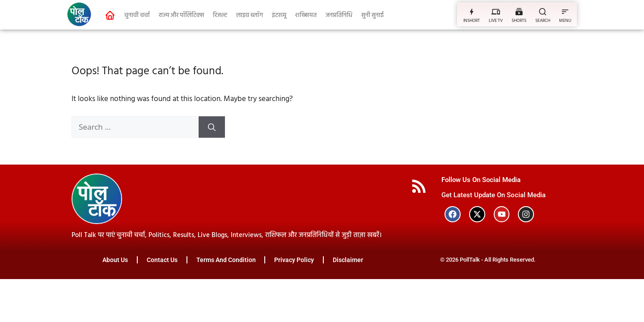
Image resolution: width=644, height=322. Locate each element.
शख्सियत (306, 15)
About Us (115, 260)
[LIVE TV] (496, 11)
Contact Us (162, 260)
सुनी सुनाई (373, 15)
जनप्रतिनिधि (339, 15)
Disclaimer (348, 260)
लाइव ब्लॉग (250, 15)
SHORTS (519, 21)
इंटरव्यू (279, 15)
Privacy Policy (294, 260)
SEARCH (543, 21)
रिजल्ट (220, 15)
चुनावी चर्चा (137, 15)
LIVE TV (496, 21)
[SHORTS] (519, 11)
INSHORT (472, 21)
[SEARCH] (543, 11)
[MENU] (565, 11)
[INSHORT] (472, 11)
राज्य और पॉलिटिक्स (181, 15)
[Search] (212, 127)
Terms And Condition (226, 260)
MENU (565, 21)
